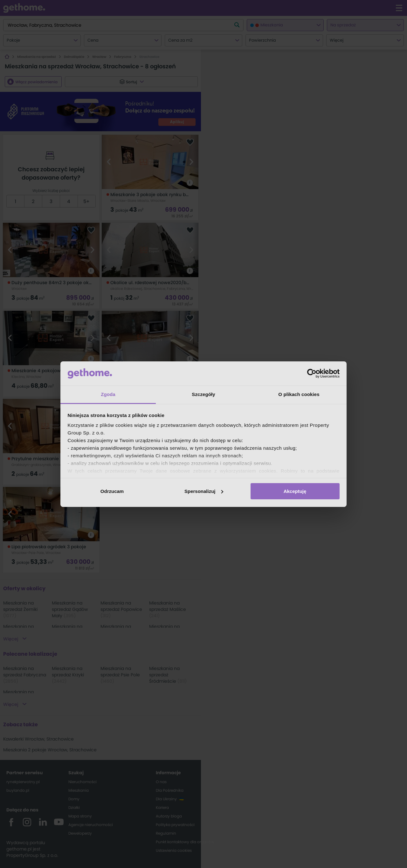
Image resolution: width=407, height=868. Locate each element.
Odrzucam (112, 491)
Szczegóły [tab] (203, 394)
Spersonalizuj (204, 491)
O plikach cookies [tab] (299, 394)
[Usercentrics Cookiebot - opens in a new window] (312, 373)
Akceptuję (295, 491)
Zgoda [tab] (108, 394)
